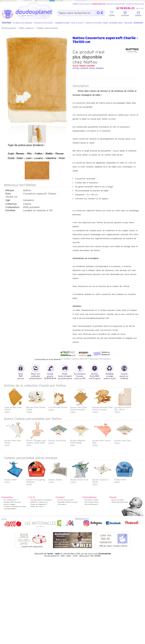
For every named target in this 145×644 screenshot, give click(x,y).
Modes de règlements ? (39, 504)
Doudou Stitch (14, 479)
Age (8, 200)
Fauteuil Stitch (124, 479)
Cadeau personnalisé (47, 28)
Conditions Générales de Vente (15, 507)
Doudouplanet (9, 28)
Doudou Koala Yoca (80, 479)
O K (100, 13)
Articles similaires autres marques (88, 68)
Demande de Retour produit (67, 502)
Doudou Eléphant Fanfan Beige (80, 441)
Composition (12, 207)
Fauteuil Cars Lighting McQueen (36, 480)
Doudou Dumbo (58, 479)
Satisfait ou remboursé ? (39, 502)
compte (125, 14)
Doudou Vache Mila (58, 439)
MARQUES (138, 23)
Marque (10, 190)
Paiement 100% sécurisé (12, 502)
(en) (15, 509)
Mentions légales (9, 504)
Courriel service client (65, 500)
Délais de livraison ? (38, 507)
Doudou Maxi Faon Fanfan (14, 441)
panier (138, 14)
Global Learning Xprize (120, 502)
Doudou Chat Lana (124, 439)
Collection (11, 204)
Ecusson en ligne (118, 500)
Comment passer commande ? (41, 500)
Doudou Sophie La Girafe (102, 480)
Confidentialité (9, 509)
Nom (8, 194)
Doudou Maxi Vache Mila (102, 441)
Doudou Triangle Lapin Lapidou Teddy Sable (36, 441)
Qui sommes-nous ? (11, 500)
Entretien (10, 210)
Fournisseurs (62, 504)
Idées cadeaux (26, 28)
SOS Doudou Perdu (92, 502)
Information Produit (91, 500)
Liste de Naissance (91, 504)
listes (112, 14)
